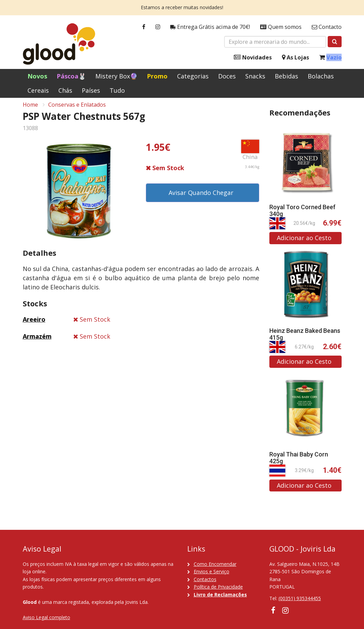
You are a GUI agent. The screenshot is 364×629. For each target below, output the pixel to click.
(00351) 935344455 (300, 598)
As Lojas (295, 58)
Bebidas (286, 76)
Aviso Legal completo (46, 617)
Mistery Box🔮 (116, 76)
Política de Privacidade (218, 587)
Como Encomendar (215, 564)
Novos (37, 76)
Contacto (327, 27)
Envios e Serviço (212, 571)
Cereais (38, 90)
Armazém (37, 341)
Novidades (253, 58)
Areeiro (34, 324)
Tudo (117, 90)
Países (91, 90)
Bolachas (321, 76)
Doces (227, 76)
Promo (157, 76)
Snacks (255, 76)
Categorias (193, 76)
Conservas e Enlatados (77, 109)
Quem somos (281, 27)
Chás (65, 90)
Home (30, 109)
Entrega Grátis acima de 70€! (210, 27)
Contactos (205, 579)
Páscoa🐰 (71, 76)
